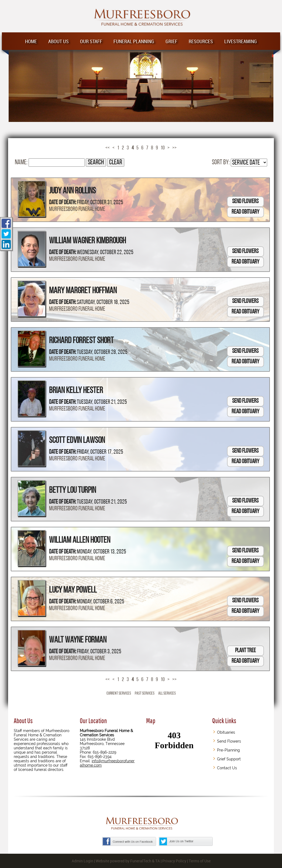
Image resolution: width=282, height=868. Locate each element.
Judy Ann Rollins (72, 191)
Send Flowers (245, 202)
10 (163, 148)
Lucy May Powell (73, 590)
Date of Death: (63, 203)
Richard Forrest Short (81, 341)
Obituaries (226, 732)
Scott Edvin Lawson (77, 441)
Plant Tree (245, 651)
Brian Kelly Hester (76, 391)
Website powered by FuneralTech (123, 861)
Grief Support (229, 759)
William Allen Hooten (80, 541)
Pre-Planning (228, 750)
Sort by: (221, 163)
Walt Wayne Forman (78, 640)
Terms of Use (200, 861)
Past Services (145, 693)
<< (108, 148)
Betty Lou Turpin (73, 491)
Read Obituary (245, 212)
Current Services (119, 693)
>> (174, 148)
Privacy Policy (174, 861)
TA (158, 861)
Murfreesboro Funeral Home (77, 209)
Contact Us (227, 768)
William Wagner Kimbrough (87, 241)
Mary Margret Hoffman (83, 291)
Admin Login (82, 861)
